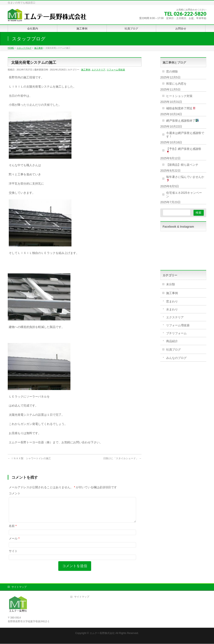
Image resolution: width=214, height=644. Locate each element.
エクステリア (98, 70)
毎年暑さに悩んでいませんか (185, 178)
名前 (13, 531)
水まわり (172, 309)
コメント (15, 493)
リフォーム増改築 (116, 70)
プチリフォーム (176, 333)
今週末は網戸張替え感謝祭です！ (185, 135)
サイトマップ (19, 587)
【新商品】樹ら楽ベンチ (182, 165)
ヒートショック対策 (179, 96)
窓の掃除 (172, 71)
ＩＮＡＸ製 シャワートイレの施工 (29, 458)
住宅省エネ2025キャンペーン (184, 194)
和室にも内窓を (176, 84)
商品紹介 (172, 341)
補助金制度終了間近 (181, 108)
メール (14, 543)
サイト (13, 556)
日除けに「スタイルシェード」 (122, 458)
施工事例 (86, 70)
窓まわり (172, 301)
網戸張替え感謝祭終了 (182, 121)
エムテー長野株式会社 (102, 633)
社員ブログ (173, 349)
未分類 (171, 284)
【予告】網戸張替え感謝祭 (184, 150)
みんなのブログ (176, 358)
